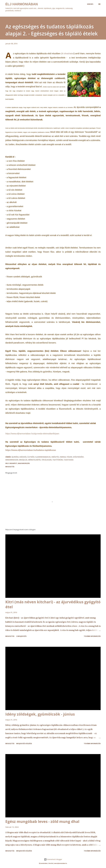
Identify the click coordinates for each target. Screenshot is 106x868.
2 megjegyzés (21, 636)
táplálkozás (47, 460)
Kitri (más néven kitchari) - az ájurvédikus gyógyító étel (53, 604)
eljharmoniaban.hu (43, 457)
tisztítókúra (58, 460)
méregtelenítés (34, 460)
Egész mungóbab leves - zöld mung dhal (42, 821)
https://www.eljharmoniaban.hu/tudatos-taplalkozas (31, 450)
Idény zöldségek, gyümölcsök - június (40, 714)
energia (63, 457)
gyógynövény (78, 457)
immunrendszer (12, 460)
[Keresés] (90, 4)
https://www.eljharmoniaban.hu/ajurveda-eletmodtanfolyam (32, 434)
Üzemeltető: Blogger (53, 859)
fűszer (69, 457)
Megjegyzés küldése (24, 743)
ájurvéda (15, 457)
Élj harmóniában (22, 4)
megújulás (23, 460)
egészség (23, 457)
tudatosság (69, 460)
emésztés (55, 457)
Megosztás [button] (10, 467)
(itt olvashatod (67, 54)
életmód (31, 457)
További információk (92, 636)
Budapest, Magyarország (20, 463)
